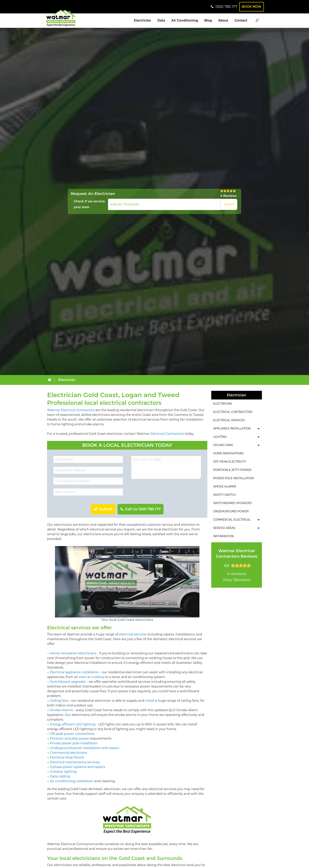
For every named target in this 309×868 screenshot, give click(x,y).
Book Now (251, 7)
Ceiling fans (59, 701)
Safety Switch (225, 495)
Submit (105, 509)
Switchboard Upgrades (233, 503)
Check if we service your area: (89, 204)
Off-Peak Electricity (230, 462)
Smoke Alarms (61, 710)
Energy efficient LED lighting (73, 724)
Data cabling (60, 776)
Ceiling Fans (223, 445)
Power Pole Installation (234, 478)
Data (161, 20)
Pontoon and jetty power (70, 738)
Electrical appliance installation (75, 672)
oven (83, 677)
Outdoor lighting (63, 772)
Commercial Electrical (232, 520)
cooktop (98, 677)
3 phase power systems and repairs (78, 767)
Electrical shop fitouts (67, 757)
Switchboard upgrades (68, 682)
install (150, 701)
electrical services (133, 634)
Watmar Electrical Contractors (71, 410)
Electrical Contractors (167, 434)
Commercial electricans (69, 753)
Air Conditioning (185, 20)
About (223, 20)
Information (224, 536)
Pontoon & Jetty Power (232, 470)
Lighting (220, 437)
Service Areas (224, 528)
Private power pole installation (74, 743)
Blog (208, 20)
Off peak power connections (72, 734)
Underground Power (231, 511)
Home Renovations (228, 453)
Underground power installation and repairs (85, 748)
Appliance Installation (232, 428)
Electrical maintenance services (75, 762)
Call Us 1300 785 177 (142, 509)
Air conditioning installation (72, 781)
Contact (241, 20)
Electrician (142, 20)
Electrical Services (229, 420)
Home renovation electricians (73, 653)
